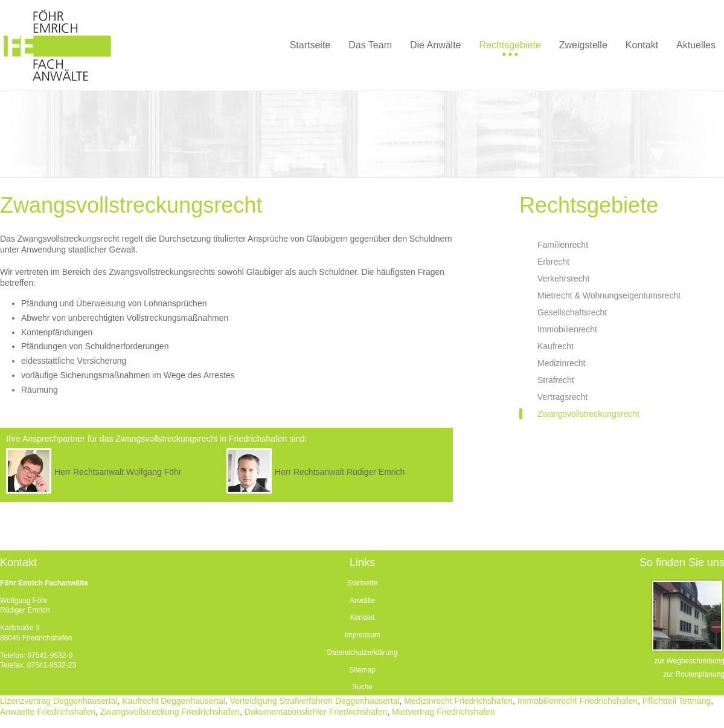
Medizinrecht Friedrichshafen (458, 701)
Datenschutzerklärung (363, 652)
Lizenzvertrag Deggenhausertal (59, 701)
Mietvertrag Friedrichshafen (443, 712)
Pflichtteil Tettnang (677, 701)
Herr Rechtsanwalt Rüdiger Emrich (340, 472)
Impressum (362, 635)
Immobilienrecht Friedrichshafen (578, 701)
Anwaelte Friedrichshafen (48, 712)
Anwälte (363, 601)
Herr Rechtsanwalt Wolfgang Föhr (118, 472)
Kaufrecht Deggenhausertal (173, 701)
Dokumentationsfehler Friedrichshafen (316, 712)
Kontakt (363, 617)
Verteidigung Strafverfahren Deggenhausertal (315, 701)
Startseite (363, 583)
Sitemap (362, 670)
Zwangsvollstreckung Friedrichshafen (170, 712)
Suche (362, 687)
